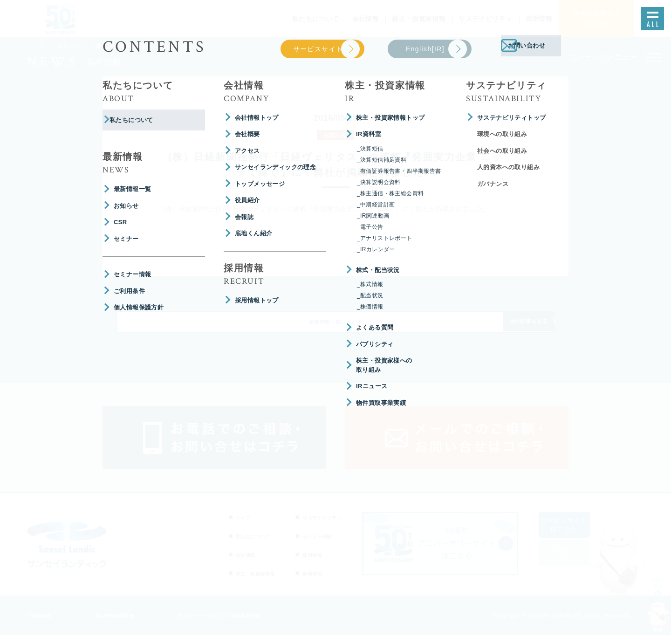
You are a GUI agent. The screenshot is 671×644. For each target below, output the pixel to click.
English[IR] (575, 562)
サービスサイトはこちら (575, 534)
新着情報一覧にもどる (335, 328)
